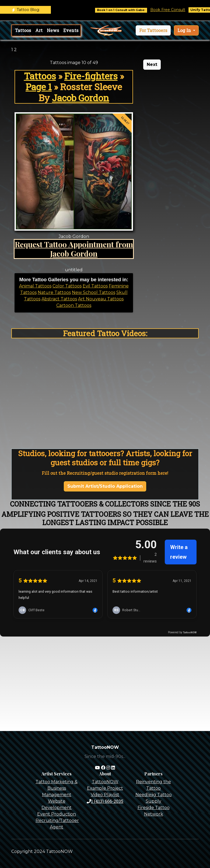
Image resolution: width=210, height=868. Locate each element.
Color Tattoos (67, 286)
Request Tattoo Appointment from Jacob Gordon (74, 249)
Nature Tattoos (54, 292)
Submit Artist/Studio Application (105, 486)
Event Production (57, 814)
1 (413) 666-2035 (105, 801)
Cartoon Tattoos (74, 305)
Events (71, 30)
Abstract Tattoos (59, 299)
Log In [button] (185, 30)
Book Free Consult (171, 10)
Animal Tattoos (35, 286)
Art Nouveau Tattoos (101, 299)
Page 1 (39, 87)
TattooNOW (105, 782)
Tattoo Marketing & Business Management (57, 788)
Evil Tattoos (95, 286)
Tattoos (23, 30)
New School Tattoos (94, 292)
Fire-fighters (91, 76)
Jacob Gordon (80, 98)
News (53, 30)
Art (39, 30)
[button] (153, 30)
